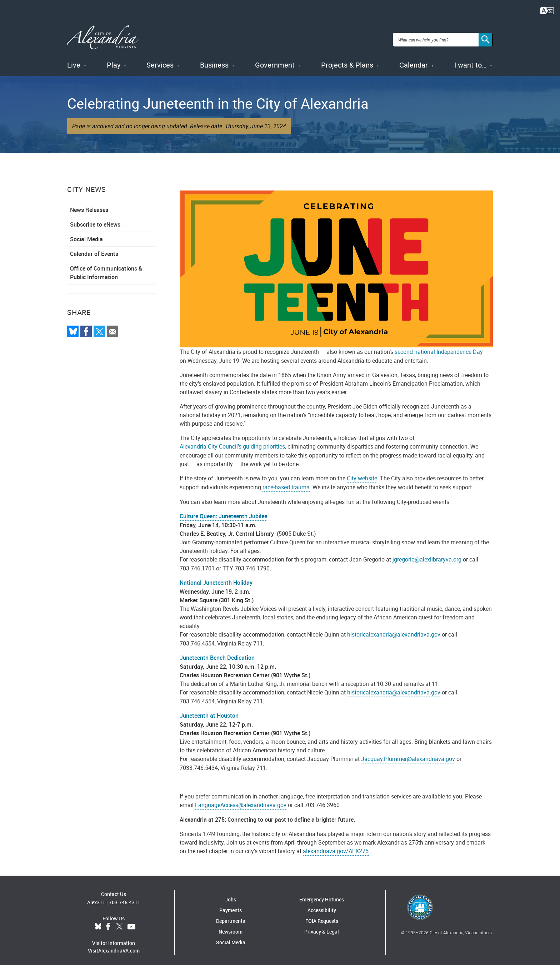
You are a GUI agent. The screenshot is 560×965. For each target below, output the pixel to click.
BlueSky (98, 922)
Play (114, 61)
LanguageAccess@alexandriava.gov (241, 800)
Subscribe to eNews (95, 220)
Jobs (231, 895)
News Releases (89, 206)
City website (362, 474)
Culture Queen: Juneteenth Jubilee (223, 511)
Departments (231, 916)
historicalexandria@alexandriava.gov (394, 630)
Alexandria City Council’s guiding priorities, (233, 442)
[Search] (486, 37)
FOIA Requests (322, 916)
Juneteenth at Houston (209, 711)
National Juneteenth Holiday (216, 578)
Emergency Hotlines (322, 895)
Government (275, 61)
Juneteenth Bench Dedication (217, 653)
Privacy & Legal (322, 927)
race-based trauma (286, 482)
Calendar (414, 61)
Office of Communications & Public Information (106, 268)
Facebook (108, 922)
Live (74, 61)
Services (160, 61)
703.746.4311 (125, 898)
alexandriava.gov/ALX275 (336, 846)
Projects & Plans (347, 61)
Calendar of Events (94, 249)
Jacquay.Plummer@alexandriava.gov (408, 754)
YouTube (131, 922)
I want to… (470, 61)
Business (214, 61)
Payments (231, 905)
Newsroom (231, 927)
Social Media (86, 235)
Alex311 (96, 898)
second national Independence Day (439, 347)
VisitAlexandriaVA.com (114, 946)
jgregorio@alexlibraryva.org (427, 555)
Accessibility (322, 905)
